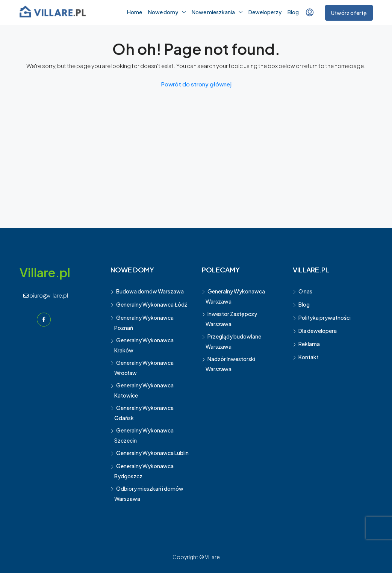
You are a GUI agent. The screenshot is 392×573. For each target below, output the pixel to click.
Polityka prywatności (325, 317)
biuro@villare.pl (46, 295)
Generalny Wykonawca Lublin (152, 453)
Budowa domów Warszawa (150, 291)
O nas (305, 291)
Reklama (309, 344)
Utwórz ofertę (349, 13)
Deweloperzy (265, 12)
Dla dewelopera (318, 331)
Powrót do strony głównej (196, 84)
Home (135, 12)
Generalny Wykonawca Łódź (151, 304)
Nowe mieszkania (213, 12)
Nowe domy (163, 12)
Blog (293, 12)
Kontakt (309, 357)
